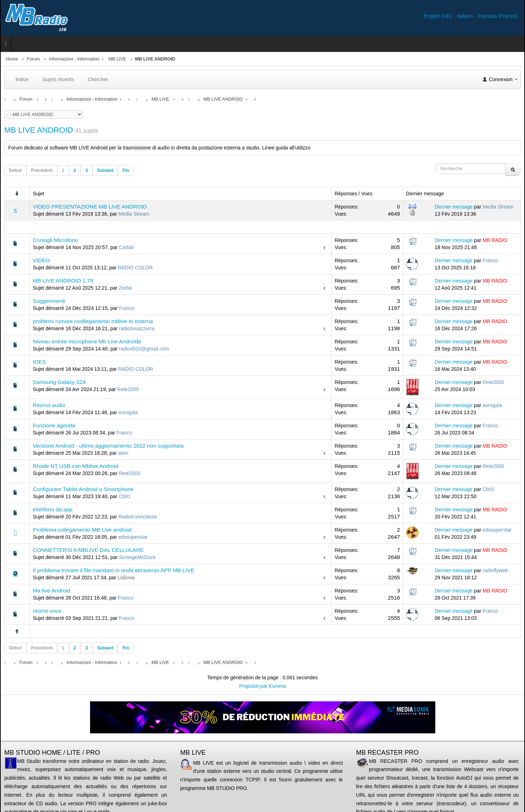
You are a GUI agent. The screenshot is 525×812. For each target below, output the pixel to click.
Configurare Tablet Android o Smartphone (83, 489)
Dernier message (454, 207)
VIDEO (41, 260)
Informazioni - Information (74, 59)
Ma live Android (51, 590)
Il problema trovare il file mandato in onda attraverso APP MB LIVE (114, 570)
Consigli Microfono (55, 240)
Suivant (105, 170)
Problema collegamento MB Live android (82, 530)
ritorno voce (47, 611)
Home (12, 59)
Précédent (42, 170)
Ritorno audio (49, 405)
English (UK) (439, 16)
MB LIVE (117, 59)
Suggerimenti (49, 301)
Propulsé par (254, 686)
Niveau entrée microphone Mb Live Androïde (87, 341)
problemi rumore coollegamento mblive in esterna (93, 321)
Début (15, 170)
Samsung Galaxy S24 (59, 382)
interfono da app (52, 509)
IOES (39, 362)
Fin (126, 170)
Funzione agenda (54, 425)
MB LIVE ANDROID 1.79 (63, 281)
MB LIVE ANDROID (39, 130)
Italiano (465, 16)
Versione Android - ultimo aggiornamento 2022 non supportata (108, 446)
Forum (33, 59)
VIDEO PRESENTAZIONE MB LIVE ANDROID (90, 207)
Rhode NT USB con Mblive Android (75, 466)
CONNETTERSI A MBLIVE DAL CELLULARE (88, 550)
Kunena (277, 686)
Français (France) (498, 16)
